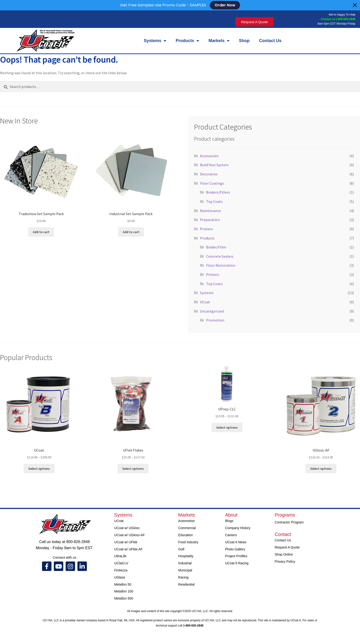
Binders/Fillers (218, 192)
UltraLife (120, 556)
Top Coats (214, 201)
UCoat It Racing (237, 563)
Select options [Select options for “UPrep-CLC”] (227, 427)
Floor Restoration (221, 265)
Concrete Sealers (220, 256)
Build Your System (214, 165)
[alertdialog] (180, 5)
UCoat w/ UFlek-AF (129, 549)
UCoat (205, 302)
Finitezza (121, 570)
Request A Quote (287, 547)
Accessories (209, 156)
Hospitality (186, 556)
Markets (219, 41)
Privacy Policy (285, 561)
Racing (183, 577)
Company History (238, 528)
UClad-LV (121, 563)
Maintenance (210, 211)
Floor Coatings (212, 183)
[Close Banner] (355, 5)
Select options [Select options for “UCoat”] (39, 469)
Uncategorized (212, 311)
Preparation (210, 220)
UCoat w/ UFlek (126, 542)
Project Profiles (236, 556)
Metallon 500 (124, 598)
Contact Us (270, 41)
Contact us (328, 19)
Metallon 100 (124, 591)
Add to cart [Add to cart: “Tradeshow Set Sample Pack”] (41, 232)
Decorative (209, 174)
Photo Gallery (235, 549)
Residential (186, 584)
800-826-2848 (347, 19)
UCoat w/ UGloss (127, 528)
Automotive (186, 521)
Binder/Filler (216, 247)
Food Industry (188, 542)
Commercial (187, 528)
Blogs (229, 521)
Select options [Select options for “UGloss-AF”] (321, 469)
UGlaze (120, 577)
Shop (244, 41)
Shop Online (284, 554)
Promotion (215, 320)
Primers (206, 229)
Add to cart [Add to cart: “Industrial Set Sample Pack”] (131, 232)
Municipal (185, 570)
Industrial (185, 563)
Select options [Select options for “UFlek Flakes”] (133, 469)
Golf (181, 549)
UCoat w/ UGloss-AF (130, 535)
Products (187, 41)
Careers (231, 535)
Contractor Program (289, 522)
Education (186, 535)
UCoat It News (236, 542)
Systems (155, 41)
